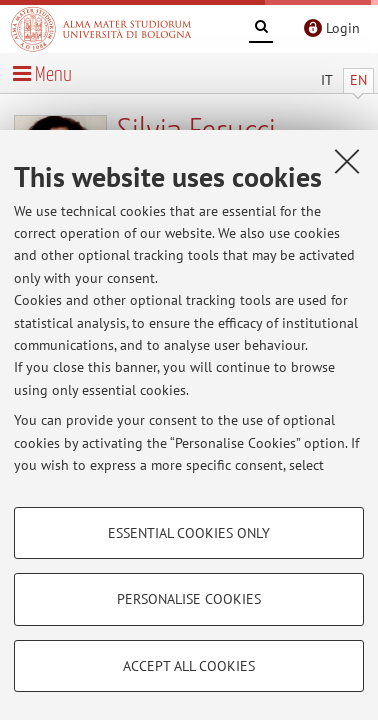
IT (327, 80)
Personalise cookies (189, 599)
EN (358, 80)
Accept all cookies (189, 666)
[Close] (347, 161)
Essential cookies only (189, 533)
